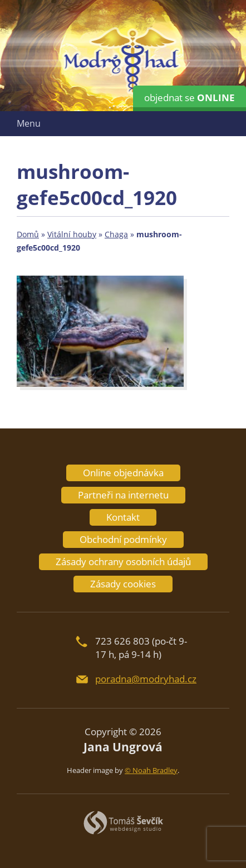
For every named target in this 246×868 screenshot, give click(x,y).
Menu (29, 123)
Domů (28, 234)
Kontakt (123, 517)
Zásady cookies (123, 584)
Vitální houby (72, 234)
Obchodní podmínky (123, 539)
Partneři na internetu (123, 495)
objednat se (190, 98)
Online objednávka (123, 473)
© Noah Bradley (151, 770)
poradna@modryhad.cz (146, 679)
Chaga (116, 234)
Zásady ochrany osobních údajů (123, 562)
